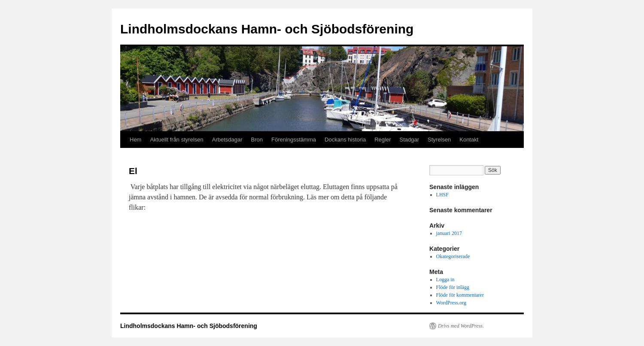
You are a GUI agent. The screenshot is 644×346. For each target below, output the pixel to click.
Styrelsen (439, 140)
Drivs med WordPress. (461, 326)
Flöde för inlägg (453, 287)
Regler (383, 140)
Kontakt (469, 140)
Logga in (445, 280)
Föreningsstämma (294, 140)
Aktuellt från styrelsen (176, 140)
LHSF (442, 195)
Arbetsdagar (227, 140)
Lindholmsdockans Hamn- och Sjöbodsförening (267, 29)
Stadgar (409, 140)
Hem (135, 140)
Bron (257, 140)
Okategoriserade (453, 256)
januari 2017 (449, 233)
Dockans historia (345, 140)
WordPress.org (451, 303)
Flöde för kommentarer (460, 295)
